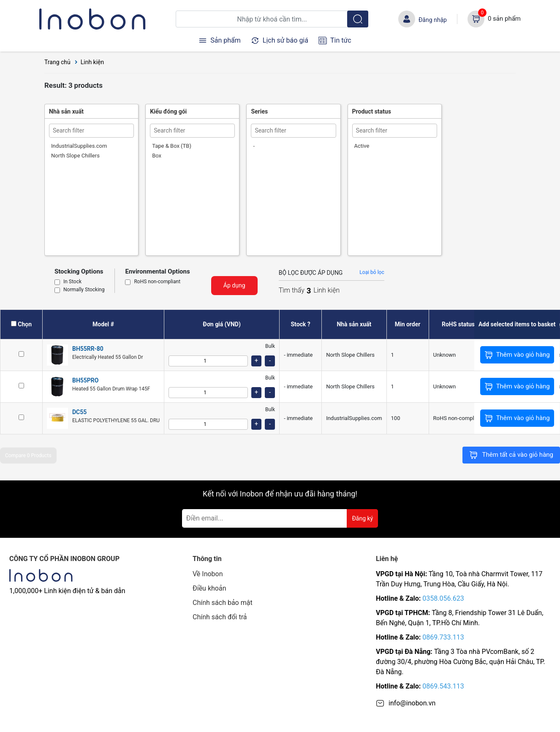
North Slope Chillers (75, 156)
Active (362, 146)
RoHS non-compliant (157, 282)
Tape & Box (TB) (172, 146)
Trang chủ (57, 62)
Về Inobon (208, 574)
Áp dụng (234, 285)
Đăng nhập (433, 20)
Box (157, 156)
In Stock (72, 282)
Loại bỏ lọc (372, 272)
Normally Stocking (84, 290)
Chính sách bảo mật (223, 603)
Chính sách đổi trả (220, 617)
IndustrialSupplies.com (79, 146)
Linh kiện (92, 62)
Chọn (25, 324)
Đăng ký (362, 518)
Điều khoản (209, 588)
